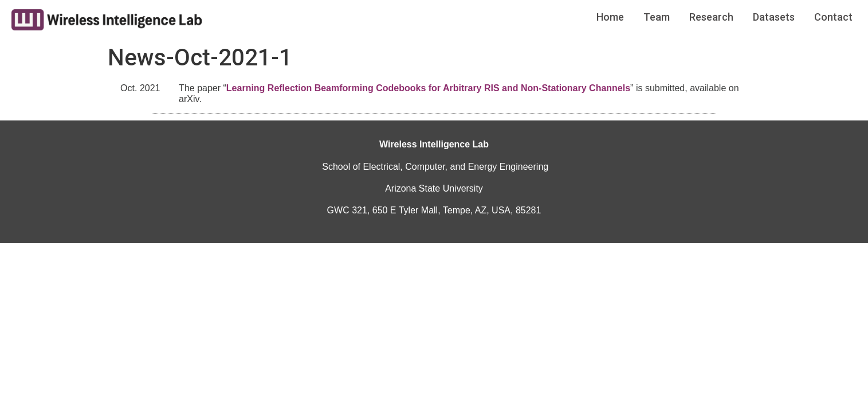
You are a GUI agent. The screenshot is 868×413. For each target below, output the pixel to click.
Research (711, 17)
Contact (833, 17)
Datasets (774, 17)
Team (657, 17)
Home (610, 17)
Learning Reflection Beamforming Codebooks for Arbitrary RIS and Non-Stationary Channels (428, 88)
